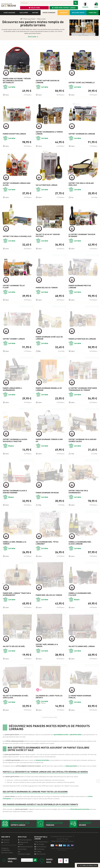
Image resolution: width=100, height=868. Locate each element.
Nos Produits (39, 845)
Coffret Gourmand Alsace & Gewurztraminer (15, 492)
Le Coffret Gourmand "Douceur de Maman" (82, 235)
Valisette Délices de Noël (14, 646)
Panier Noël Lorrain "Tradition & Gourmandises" (17, 594)
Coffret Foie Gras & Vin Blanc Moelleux (81, 184)
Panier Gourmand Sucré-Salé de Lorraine (49, 338)
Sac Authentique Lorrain (46, 185)
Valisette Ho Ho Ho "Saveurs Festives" (48, 235)
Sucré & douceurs (9, 13)
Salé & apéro (24, 13)
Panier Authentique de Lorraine (82, 339)
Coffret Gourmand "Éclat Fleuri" (14, 287)
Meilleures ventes (78, 13)
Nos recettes (39, 849)
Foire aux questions (25, 840)
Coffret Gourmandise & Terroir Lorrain (49, 133)
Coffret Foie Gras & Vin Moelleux (17, 236)
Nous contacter (40, 854)
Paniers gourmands (49, 13)
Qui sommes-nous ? (41, 842)
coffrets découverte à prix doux (79, 809)
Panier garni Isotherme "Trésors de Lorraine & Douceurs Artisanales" (17, 81)
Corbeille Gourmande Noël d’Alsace (80, 594)
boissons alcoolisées (42, 760)
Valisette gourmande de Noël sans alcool (16, 697)
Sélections (34, 8)
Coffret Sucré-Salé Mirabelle (82, 83)
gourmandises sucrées (61, 734)
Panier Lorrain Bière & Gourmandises (12, 389)
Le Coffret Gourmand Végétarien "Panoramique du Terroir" (83, 389)
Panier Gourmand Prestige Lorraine (80, 287)
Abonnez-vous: (9, 860)
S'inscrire (5, 843)
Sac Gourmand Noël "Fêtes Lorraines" (47, 543)
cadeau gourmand (71, 766)
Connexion (5, 840)
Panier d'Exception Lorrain (14, 134)
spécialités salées (76, 734)
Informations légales (24, 854)
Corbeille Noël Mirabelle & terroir (15, 543)
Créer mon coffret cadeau (64, 8)
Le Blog (38, 852)
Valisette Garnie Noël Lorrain (82, 646)
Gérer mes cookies (7, 853)
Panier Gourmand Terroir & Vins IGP (49, 440)
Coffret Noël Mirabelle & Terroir (47, 645)
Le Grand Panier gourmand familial (80, 697)
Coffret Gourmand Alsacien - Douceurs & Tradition (15, 440)
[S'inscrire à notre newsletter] (35, 860)
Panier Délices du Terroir (47, 288)
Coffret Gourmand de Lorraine (82, 134)
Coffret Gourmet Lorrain (14, 339)
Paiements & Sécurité (25, 847)
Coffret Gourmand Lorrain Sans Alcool (17, 184)
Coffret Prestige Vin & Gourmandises (78, 492)
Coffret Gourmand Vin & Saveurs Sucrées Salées (82, 440)
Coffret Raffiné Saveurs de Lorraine (48, 82)
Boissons (35, 13)
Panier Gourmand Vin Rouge (47, 493)
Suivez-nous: (46, 861)
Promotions (93, 13)
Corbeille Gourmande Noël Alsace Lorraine (80, 543)
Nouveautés (64, 13)
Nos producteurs (40, 847)
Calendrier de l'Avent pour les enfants (49, 697)
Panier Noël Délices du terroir (49, 595)
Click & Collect (22, 849)
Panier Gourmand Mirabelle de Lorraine (49, 389)
